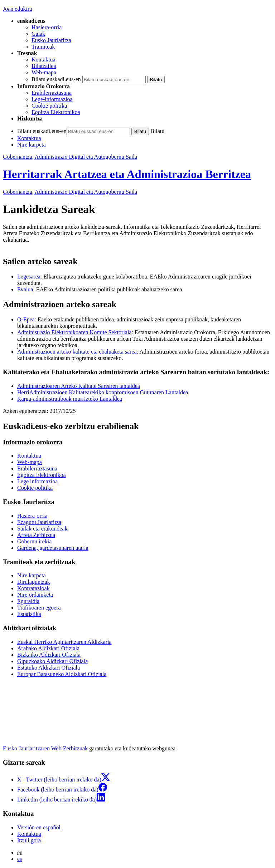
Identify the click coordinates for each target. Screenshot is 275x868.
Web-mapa (44, 72)
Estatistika (29, 614)
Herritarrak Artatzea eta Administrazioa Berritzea (127, 174)
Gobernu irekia (34, 541)
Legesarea (29, 277)
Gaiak (38, 34)
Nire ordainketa (35, 595)
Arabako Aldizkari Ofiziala (48, 648)
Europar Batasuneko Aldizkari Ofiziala (62, 674)
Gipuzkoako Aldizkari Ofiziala (52, 661)
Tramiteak (43, 47)
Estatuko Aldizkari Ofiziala (49, 668)
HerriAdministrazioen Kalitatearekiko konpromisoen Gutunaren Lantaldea (103, 392)
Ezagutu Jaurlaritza (39, 522)
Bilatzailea (44, 66)
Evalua (25, 289)
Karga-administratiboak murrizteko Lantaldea (70, 399)
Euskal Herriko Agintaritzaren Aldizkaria (64, 642)
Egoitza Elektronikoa (56, 112)
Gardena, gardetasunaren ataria (53, 548)
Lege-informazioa (52, 99)
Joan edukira (17, 9)
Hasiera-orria (47, 27)
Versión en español (39, 827)
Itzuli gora (29, 840)
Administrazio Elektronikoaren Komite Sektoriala (74, 332)
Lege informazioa (37, 481)
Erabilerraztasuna (52, 93)
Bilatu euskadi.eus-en (56, 79)
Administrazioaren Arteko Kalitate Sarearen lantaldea (79, 386)
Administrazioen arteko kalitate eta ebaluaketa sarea (77, 352)
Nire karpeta (32, 145)
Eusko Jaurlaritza (51, 40)
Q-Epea (26, 319)
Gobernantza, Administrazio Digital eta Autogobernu (70, 192)
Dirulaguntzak (34, 582)
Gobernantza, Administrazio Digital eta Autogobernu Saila (70, 157)
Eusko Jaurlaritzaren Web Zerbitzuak (45, 748)
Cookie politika (49, 106)
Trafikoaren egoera (39, 608)
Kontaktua (44, 60)
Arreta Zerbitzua (36, 535)
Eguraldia (28, 601)
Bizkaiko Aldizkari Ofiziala (49, 655)
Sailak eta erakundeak (42, 529)
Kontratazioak (33, 588)
